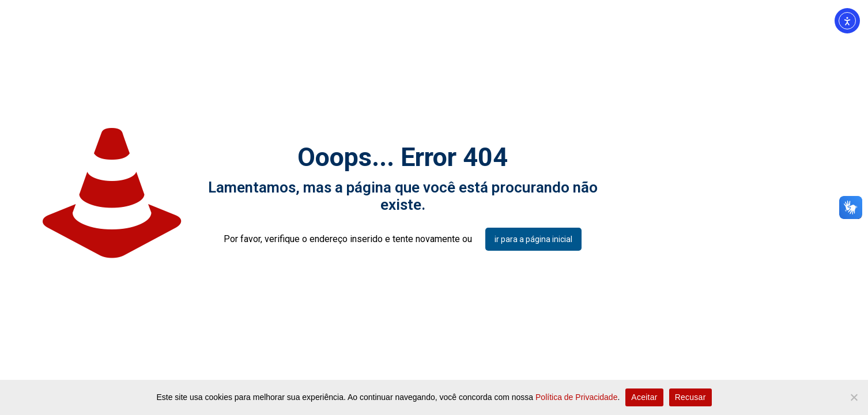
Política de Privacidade (576, 397)
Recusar (690, 397)
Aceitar (644, 397)
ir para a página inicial (533, 239)
